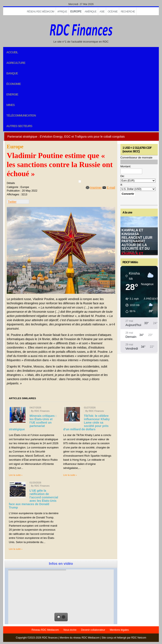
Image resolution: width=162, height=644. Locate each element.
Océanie (113, 12)
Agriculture (16, 63)
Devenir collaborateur (93, 630)
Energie (12, 94)
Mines (10, 105)
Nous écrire (70, 630)
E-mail (111, 188)
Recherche (128, 12)
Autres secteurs (19, 126)
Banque (12, 73)
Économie (13, 84)
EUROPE (76, 11)
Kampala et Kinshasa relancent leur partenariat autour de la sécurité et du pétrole (137, 241)
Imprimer (96, 188)
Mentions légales (119, 630)
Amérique (90, 12)
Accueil (12, 52)
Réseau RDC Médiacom (41, 12)
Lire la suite (15, 475)
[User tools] (80, 181)
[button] (131, 305)
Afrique (62, 12)
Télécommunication (21, 115)
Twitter (12, 202)
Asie (102, 12)
